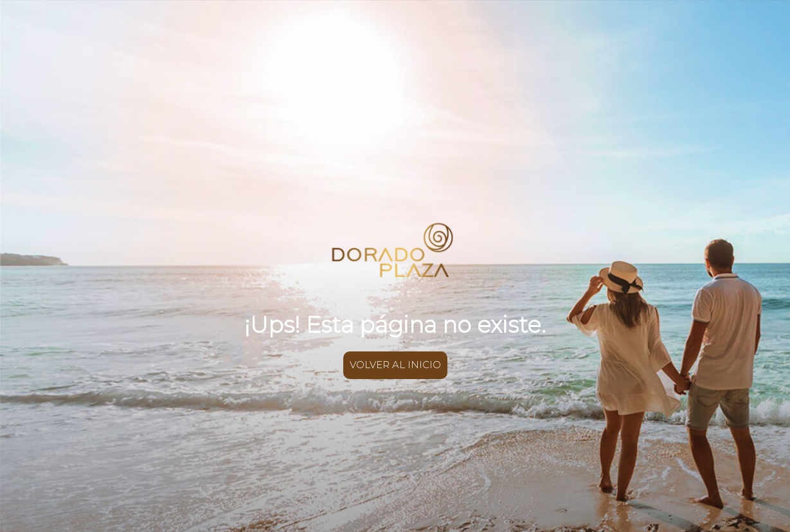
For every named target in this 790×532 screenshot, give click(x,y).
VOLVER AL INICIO (395, 365)
